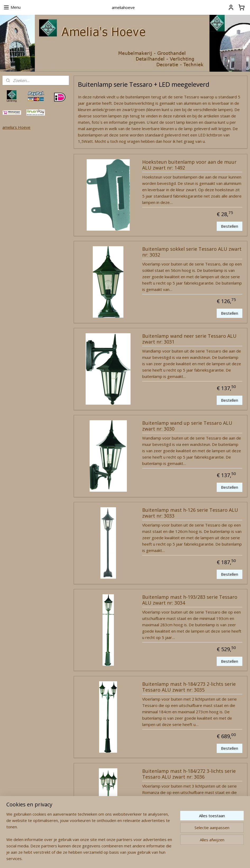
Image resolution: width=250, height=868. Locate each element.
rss (116, 858)
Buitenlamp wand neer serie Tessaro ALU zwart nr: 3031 (189, 339)
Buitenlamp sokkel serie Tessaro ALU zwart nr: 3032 (192, 252)
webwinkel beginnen (136, 858)
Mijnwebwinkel (182, 858)
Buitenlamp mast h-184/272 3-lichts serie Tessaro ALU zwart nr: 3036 (189, 774)
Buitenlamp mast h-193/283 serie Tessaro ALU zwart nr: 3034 (190, 600)
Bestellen (230, 226)
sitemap (105, 858)
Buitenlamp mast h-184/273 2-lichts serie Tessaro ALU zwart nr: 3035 (189, 687)
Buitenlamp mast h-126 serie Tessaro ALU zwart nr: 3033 (190, 513)
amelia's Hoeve (16, 127)
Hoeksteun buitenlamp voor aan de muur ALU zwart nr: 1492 (189, 165)
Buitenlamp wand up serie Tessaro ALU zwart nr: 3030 (187, 426)
